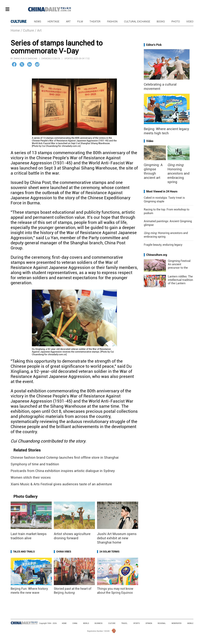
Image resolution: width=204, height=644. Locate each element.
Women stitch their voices (31, 478)
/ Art (38, 30)
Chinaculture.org (157, 255)
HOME (64, 623)
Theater (95, 21)
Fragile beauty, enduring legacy (163, 245)
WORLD (86, 623)
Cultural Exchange (137, 21)
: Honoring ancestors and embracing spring (178, 173)
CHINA (75, 623)
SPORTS (136, 623)
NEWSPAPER (177, 623)
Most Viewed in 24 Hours (162, 191)
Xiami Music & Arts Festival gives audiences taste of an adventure (61, 484)
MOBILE (190, 623)
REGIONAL (162, 623)
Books (161, 21)
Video (190, 21)
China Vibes (64, 552)
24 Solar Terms (109, 552)
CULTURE (19, 22)
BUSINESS (99, 623)
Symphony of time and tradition (35, 464)
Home (15, 30)
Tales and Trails (24, 552)
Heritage (53, 21)
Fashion (112, 21)
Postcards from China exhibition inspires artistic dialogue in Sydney (63, 471)
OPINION (149, 623)
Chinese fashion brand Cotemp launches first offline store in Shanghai (65, 458)
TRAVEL (124, 623)
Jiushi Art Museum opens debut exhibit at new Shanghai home (117, 538)
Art (68, 21)
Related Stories (27, 450)
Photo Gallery (25, 496)
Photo (176, 21)
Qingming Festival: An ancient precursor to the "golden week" (179, 266)
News (38, 21)
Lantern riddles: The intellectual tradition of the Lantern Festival (180, 282)
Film (80, 21)
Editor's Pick (154, 45)
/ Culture (27, 30)
